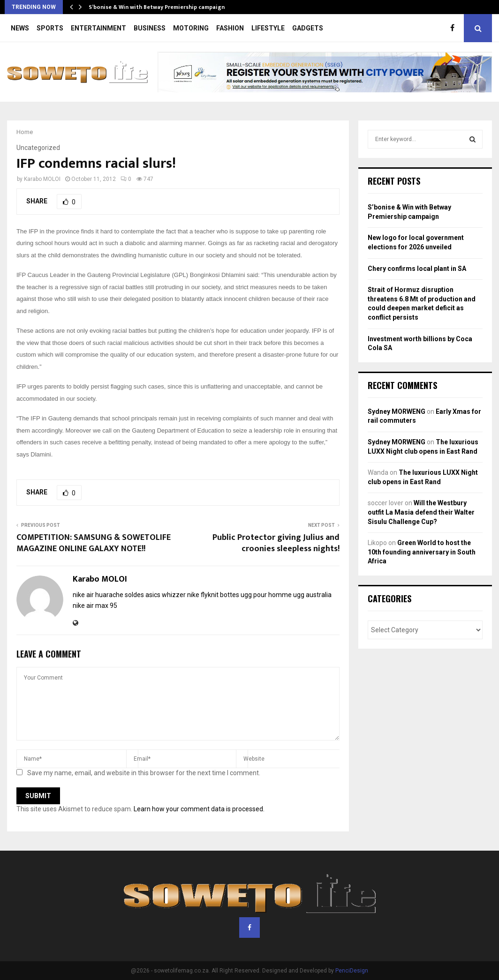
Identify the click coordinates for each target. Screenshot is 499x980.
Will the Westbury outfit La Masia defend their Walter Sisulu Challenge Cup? (421, 512)
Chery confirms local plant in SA (417, 269)
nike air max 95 (95, 606)
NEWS (20, 28)
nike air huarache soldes (108, 595)
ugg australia (312, 595)
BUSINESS (150, 28)
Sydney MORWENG (397, 411)
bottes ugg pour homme (256, 595)
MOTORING (191, 28)
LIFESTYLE (268, 28)
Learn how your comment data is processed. (199, 809)
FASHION (230, 28)
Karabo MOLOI (42, 179)
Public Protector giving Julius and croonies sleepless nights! (276, 543)
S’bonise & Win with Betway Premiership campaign (157, 7)
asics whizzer (166, 595)
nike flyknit (203, 595)
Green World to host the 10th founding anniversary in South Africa (422, 552)
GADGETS (308, 28)
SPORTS (50, 28)
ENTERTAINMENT (98, 28)
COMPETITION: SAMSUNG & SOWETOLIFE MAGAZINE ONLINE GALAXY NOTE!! (94, 543)
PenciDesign (352, 971)
